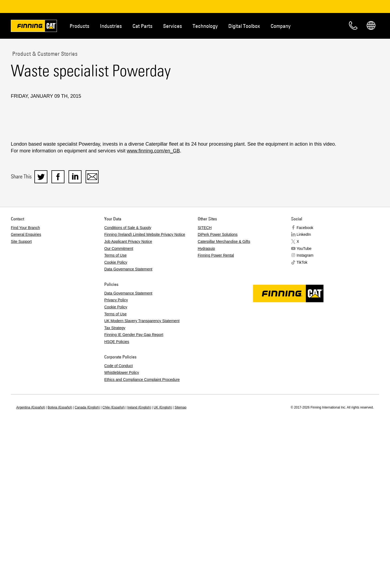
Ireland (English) (139, 565)
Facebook (305, 385)
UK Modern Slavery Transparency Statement (142, 478)
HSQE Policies (117, 499)
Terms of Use (115, 413)
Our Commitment (119, 406)
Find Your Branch (25, 385)
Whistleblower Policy (122, 530)
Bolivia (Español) (60, 565)
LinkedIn (304, 392)
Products (79, 26)
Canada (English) (87, 565)
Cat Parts (142, 26)
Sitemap (180, 565)
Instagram (305, 413)
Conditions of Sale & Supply (128, 385)
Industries (111, 26)
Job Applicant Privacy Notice (128, 399)
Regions (371, 25)
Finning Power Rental (216, 413)
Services (173, 26)
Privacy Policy (116, 458)
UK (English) (163, 565)
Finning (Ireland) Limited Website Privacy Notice (145, 392)
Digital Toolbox (244, 26)
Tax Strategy (115, 485)
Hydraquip (206, 406)
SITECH (205, 385)
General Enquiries (26, 392)
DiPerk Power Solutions (218, 392)
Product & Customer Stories (44, 54)
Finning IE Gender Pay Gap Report (134, 492)
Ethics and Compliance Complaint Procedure (142, 537)
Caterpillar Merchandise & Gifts (224, 399)
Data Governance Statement (128, 427)
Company (281, 26)
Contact (353, 25)
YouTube (304, 406)
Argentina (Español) (31, 565)
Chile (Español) (113, 565)
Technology (205, 26)
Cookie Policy (116, 420)
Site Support (21, 399)
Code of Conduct (118, 523)
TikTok (302, 420)
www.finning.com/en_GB (153, 308)
